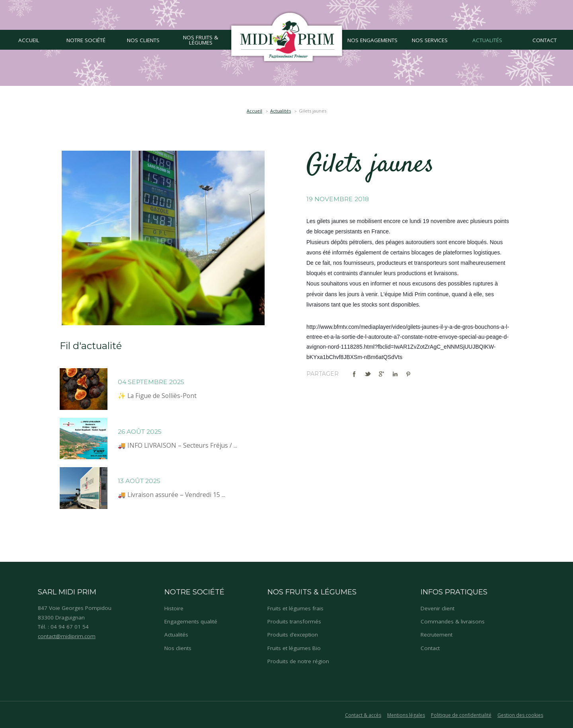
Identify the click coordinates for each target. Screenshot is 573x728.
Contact (430, 648)
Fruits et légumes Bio (294, 648)
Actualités (281, 111)
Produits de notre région (298, 661)
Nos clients (178, 648)
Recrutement (437, 635)
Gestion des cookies (520, 715)
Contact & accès (363, 715)
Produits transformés (294, 621)
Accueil (254, 111)
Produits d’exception (293, 635)
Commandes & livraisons (453, 621)
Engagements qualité (191, 621)
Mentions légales (406, 715)
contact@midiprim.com (67, 636)
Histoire (174, 608)
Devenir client (438, 608)
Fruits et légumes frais (295, 608)
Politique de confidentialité (461, 715)
